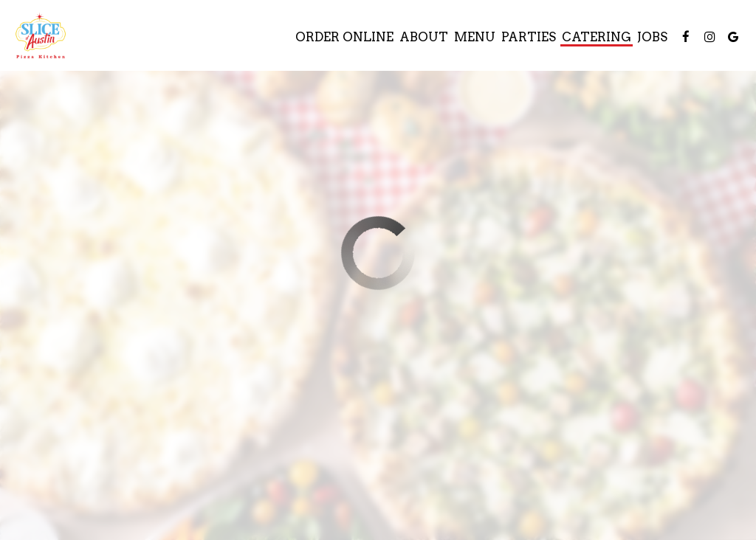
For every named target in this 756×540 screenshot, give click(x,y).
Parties (529, 37)
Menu (475, 37)
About (424, 37)
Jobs (652, 37)
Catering (597, 37)
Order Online (344, 37)
